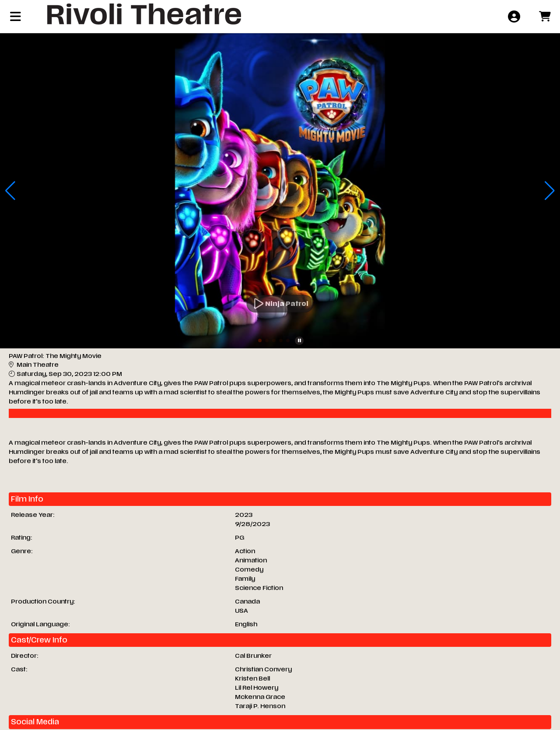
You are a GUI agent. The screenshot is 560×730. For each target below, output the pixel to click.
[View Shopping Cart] (544, 16)
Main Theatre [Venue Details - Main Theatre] (38, 365)
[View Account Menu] (514, 16)
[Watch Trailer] (280, 304)
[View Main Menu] (16, 16)
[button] (260, 340)
